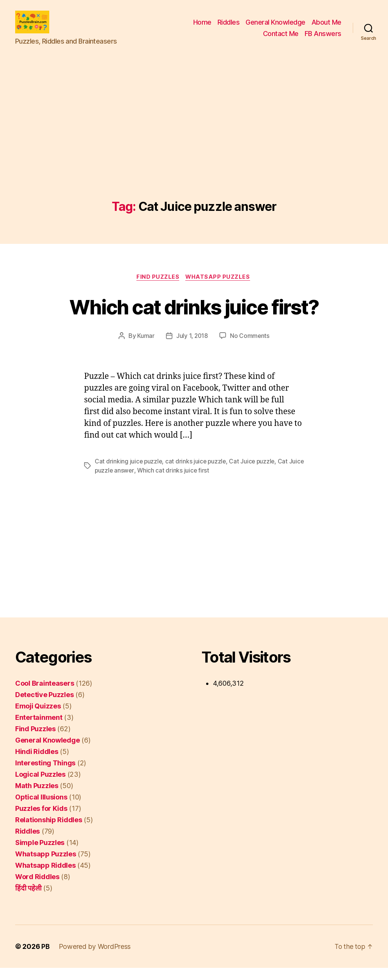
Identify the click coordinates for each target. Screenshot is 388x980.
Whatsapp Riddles (45, 877)
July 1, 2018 (192, 348)
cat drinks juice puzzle (197, 473)
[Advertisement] (194, 154)
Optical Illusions (41, 809)
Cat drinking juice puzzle (129, 473)
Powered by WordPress (95, 959)
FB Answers (323, 39)
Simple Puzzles (40, 855)
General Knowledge (275, 28)
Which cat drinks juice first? (194, 318)
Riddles (229, 28)
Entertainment (39, 730)
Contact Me (281, 39)
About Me (326, 28)
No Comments (250, 348)
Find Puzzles (158, 289)
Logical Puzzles (40, 786)
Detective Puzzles (44, 707)
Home (202, 28)
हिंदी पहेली (28, 900)
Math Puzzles (37, 798)
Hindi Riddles (37, 764)
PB (45, 959)
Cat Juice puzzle (254, 473)
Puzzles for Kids (41, 821)
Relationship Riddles (49, 832)
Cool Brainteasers (45, 695)
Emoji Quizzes (38, 718)
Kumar (145, 348)
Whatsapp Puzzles (219, 289)
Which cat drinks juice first (190, 482)
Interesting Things (45, 775)
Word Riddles (37, 889)
